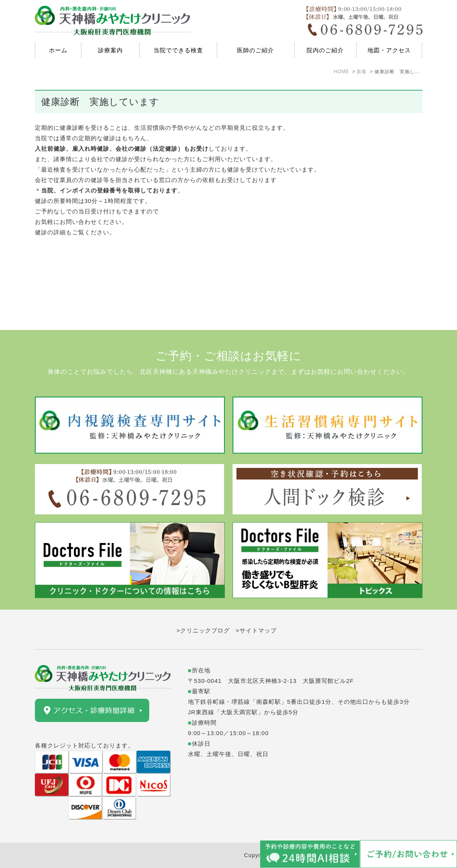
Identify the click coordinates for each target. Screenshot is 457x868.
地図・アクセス (389, 50)
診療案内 (110, 50)
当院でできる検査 (178, 50)
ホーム (58, 50)
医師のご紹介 (255, 50)
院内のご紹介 (325, 50)
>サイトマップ (256, 630)
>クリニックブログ (203, 630)
